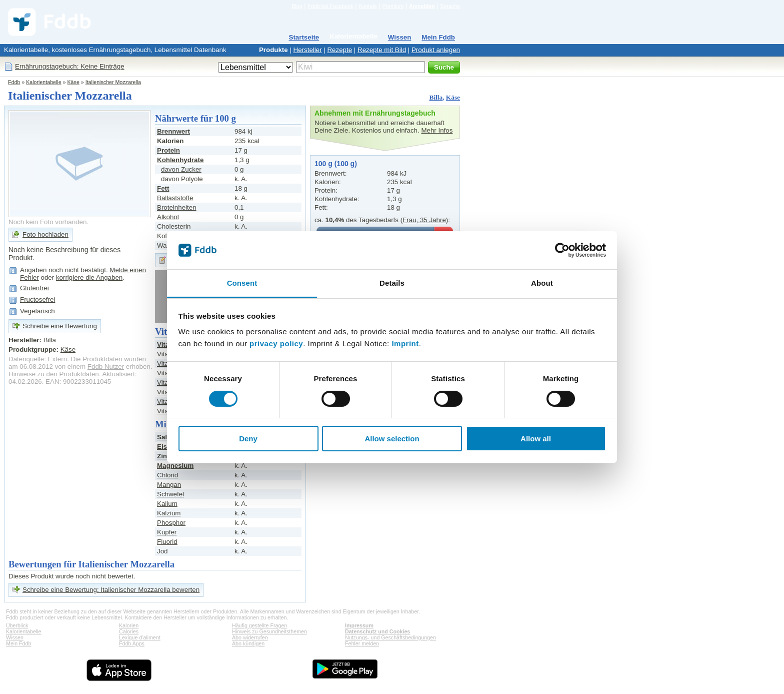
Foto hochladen (45, 234)
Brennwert (173, 131)
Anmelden (422, 6)
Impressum (359, 625)
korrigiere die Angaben (89, 277)
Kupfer (167, 532)
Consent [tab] (242, 283)
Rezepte (339, 50)
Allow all (536, 439)
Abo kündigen (248, 643)
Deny (248, 439)
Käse (73, 82)
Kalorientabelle (353, 36)
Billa (436, 97)
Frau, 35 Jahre (424, 220)
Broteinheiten (177, 207)
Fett (163, 188)
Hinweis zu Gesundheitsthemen (269, 631)
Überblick (17, 625)
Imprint (405, 343)
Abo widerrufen (250, 637)
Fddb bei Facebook (330, 6)
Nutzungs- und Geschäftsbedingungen (390, 637)
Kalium (167, 504)
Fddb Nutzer (106, 367)
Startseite (304, 37)
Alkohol (168, 217)
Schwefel (170, 494)
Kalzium (169, 513)
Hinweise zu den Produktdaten (54, 374)
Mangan (169, 485)
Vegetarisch (37, 311)
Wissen (400, 37)
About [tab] (542, 283)
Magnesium (175, 466)
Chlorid (167, 475)
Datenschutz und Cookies (377, 631)
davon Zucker (181, 169)
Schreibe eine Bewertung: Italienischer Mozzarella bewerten (111, 590)
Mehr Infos (437, 130)
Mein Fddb (438, 37)
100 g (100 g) (336, 164)
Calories (129, 631)
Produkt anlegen (436, 50)
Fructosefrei (37, 299)
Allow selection (392, 439)
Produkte (273, 50)
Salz (164, 437)
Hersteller (308, 50)
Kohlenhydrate (180, 160)
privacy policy (276, 343)
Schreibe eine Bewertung (60, 326)
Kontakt (367, 6)
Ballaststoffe (175, 198)
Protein (168, 150)
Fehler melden (362, 643)
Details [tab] (392, 283)
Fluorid (167, 542)
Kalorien (129, 625)
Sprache (450, 6)
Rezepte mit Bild (382, 50)
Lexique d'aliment (140, 637)
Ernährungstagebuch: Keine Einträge (70, 66)
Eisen (166, 447)
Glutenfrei (34, 288)
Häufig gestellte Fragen (259, 625)
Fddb (14, 82)
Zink (164, 456)
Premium (393, 6)
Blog (297, 6)
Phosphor (171, 523)
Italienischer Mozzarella (113, 82)
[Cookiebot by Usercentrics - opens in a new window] (562, 250)
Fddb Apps (132, 643)
